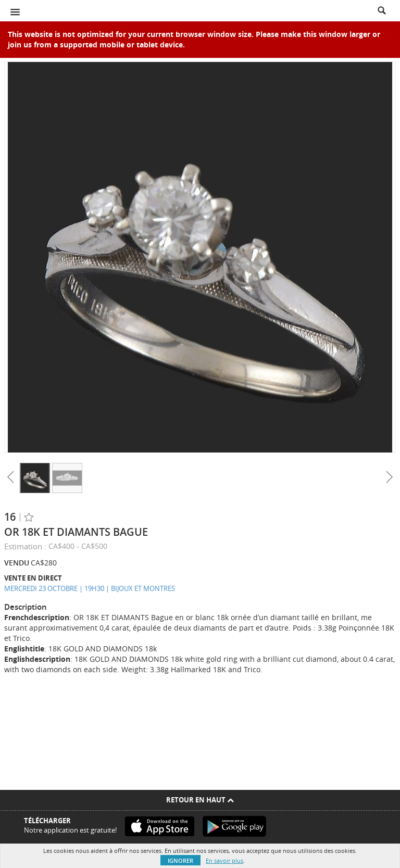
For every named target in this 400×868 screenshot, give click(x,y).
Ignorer (180, 860)
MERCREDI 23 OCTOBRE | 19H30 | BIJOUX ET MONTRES (90, 588)
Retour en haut (200, 800)
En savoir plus (224, 860)
